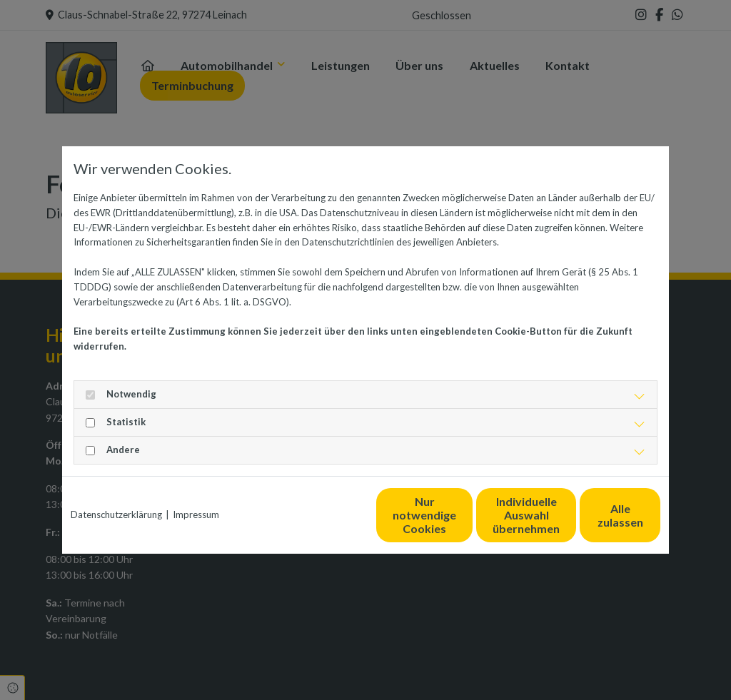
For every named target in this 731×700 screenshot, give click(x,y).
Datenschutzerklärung (116, 514)
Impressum (196, 514)
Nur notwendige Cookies (323, 515)
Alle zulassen (594, 515)
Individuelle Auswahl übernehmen (459, 515)
